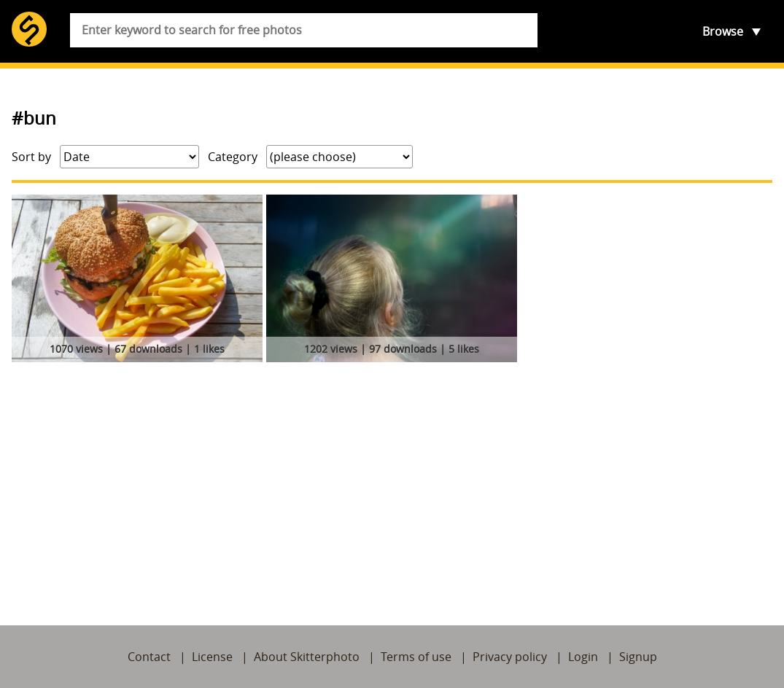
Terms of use (416, 657)
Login (583, 657)
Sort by (31, 157)
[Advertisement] (392, 477)
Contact (149, 657)
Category (233, 157)
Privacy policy (510, 657)
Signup (638, 657)
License (212, 657)
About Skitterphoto (307, 657)
